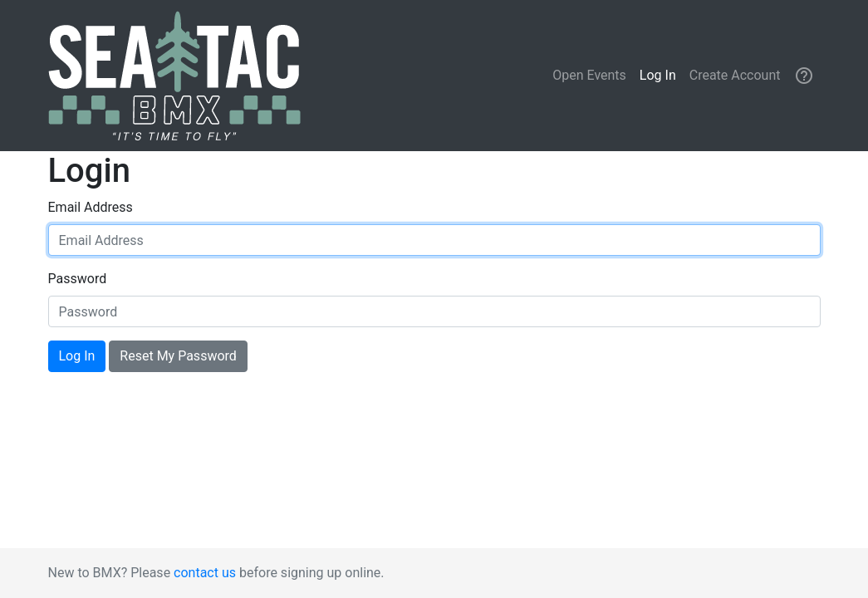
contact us (205, 573)
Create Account (735, 75)
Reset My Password (178, 356)
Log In (658, 75)
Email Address (91, 207)
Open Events (589, 75)
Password (78, 279)
